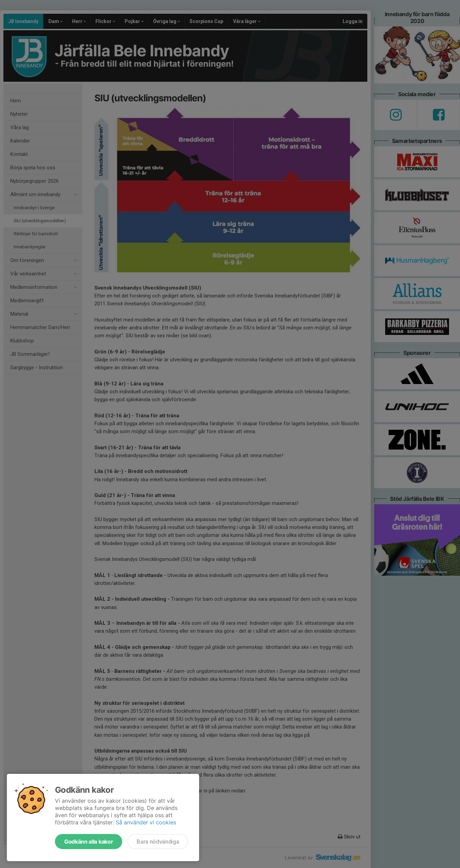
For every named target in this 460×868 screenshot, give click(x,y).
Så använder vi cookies (146, 822)
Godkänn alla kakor (89, 842)
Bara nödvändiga (158, 842)
